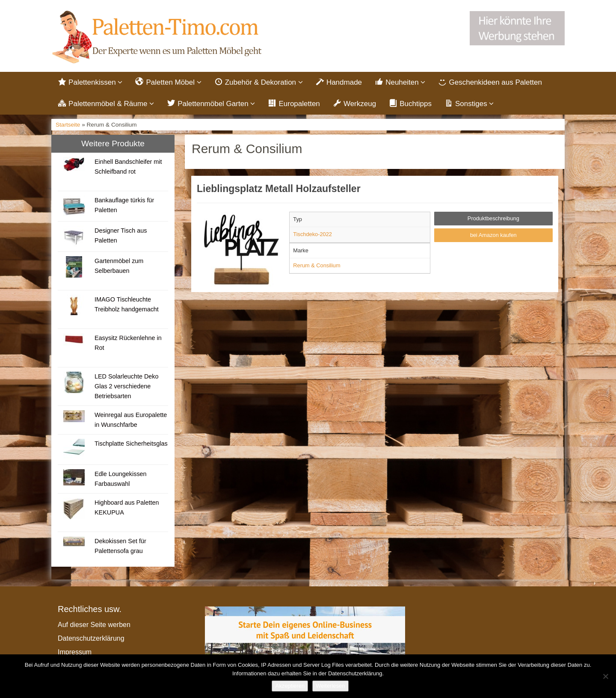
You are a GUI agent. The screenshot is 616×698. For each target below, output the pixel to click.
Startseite (68, 126)
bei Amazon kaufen (493, 236)
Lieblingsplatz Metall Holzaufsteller (279, 190)
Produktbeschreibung (493, 220)
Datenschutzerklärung (91, 639)
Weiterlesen (330, 686)
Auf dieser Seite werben (94, 626)
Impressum (75, 653)
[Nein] (605, 676)
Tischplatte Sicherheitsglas (131, 444)
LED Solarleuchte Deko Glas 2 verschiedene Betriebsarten (127, 387)
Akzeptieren (290, 686)
